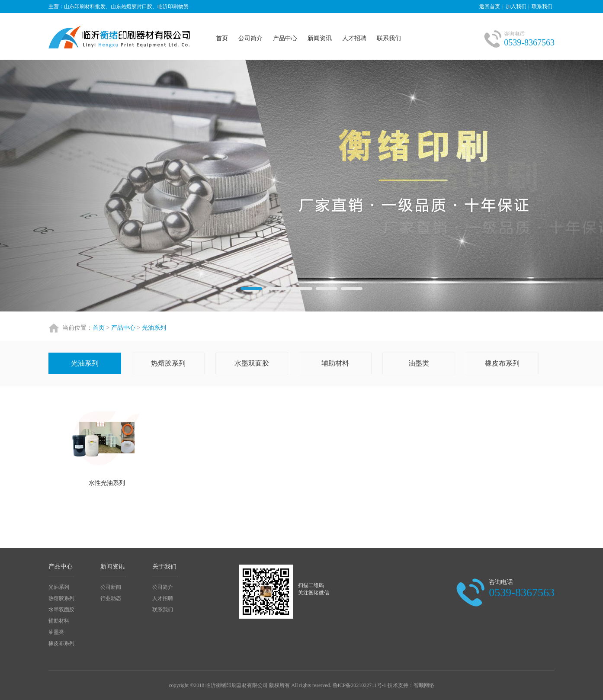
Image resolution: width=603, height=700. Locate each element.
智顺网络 (424, 685)
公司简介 (250, 38)
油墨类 (419, 363)
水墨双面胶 (252, 363)
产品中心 (285, 38)
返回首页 (490, 6)
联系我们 (542, 6)
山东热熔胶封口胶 (121, 36)
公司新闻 (111, 587)
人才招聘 (354, 38)
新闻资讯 (320, 38)
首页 (222, 38)
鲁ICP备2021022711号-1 (359, 685)
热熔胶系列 (168, 363)
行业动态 (111, 598)
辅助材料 (335, 363)
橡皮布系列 (502, 363)
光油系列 (154, 328)
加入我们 (516, 6)
